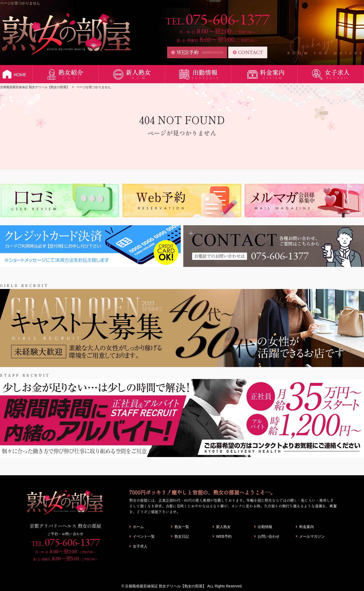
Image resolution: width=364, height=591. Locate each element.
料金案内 (307, 527)
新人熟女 (223, 527)
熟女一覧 (182, 527)
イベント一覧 (144, 536)
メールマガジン (312, 536)
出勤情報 (265, 527)
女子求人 (140, 546)
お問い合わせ (269, 536)
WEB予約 (224, 536)
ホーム (138, 527)
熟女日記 (182, 536)
